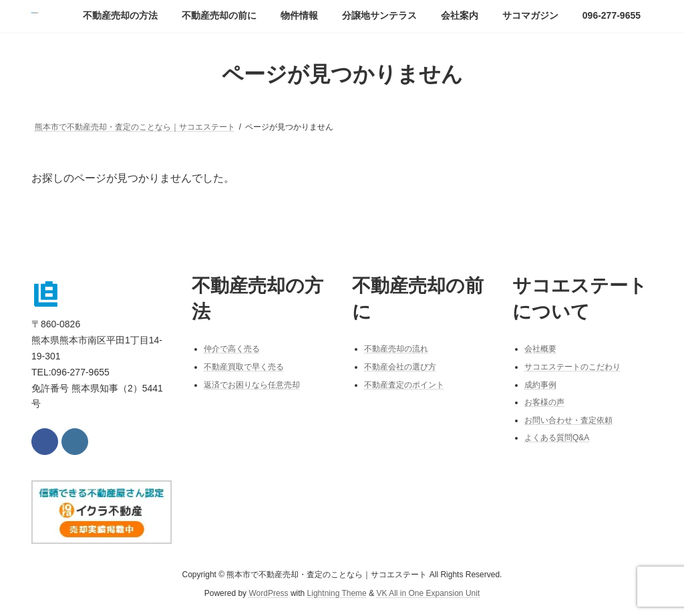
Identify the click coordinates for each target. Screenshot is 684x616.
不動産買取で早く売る (244, 367)
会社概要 (540, 349)
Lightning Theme (337, 593)
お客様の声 (544, 402)
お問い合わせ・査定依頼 (568, 420)
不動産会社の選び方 (400, 367)
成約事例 (540, 384)
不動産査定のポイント (404, 384)
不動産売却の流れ (396, 349)
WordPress (268, 593)
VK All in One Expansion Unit (428, 593)
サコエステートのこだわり (572, 367)
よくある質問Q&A (557, 438)
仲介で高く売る (232, 349)
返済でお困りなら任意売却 (252, 384)
